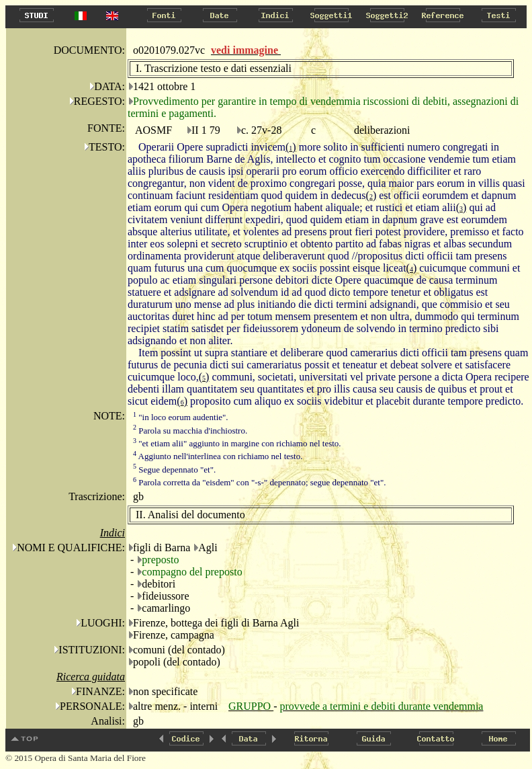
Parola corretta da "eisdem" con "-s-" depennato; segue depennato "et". (260, 482)
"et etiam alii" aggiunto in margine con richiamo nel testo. (237, 443)
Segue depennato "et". (174, 470)
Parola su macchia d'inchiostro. (190, 431)
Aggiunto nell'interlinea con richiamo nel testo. (218, 456)
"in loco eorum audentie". (181, 417)
